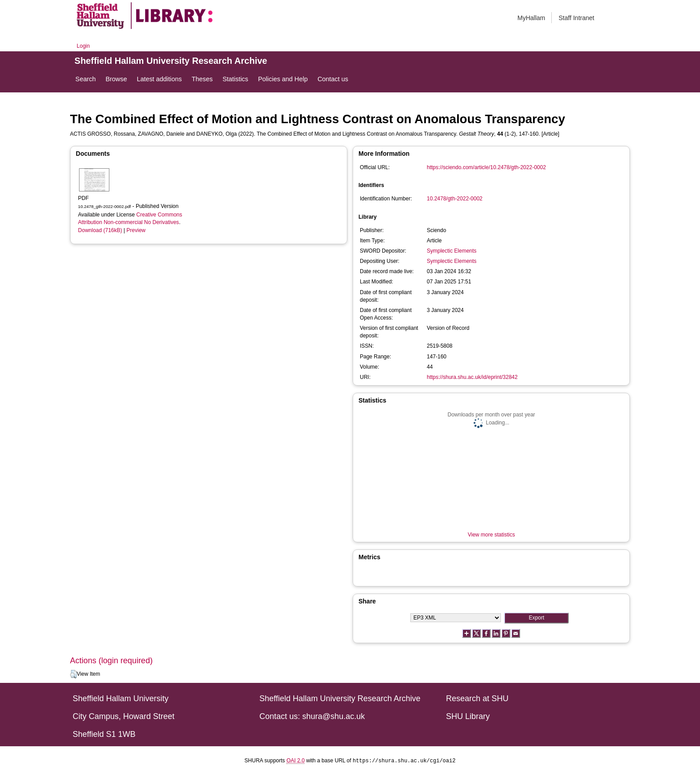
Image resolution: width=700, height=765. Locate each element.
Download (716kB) (100, 230)
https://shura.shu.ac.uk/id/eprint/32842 (472, 377)
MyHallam (531, 18)
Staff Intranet (576, 18)
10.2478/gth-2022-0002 (455, 199)
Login (83, 46)
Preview (136, 230)
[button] (73, 674)
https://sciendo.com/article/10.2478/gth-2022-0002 (486, 167)
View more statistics (492, 535)
